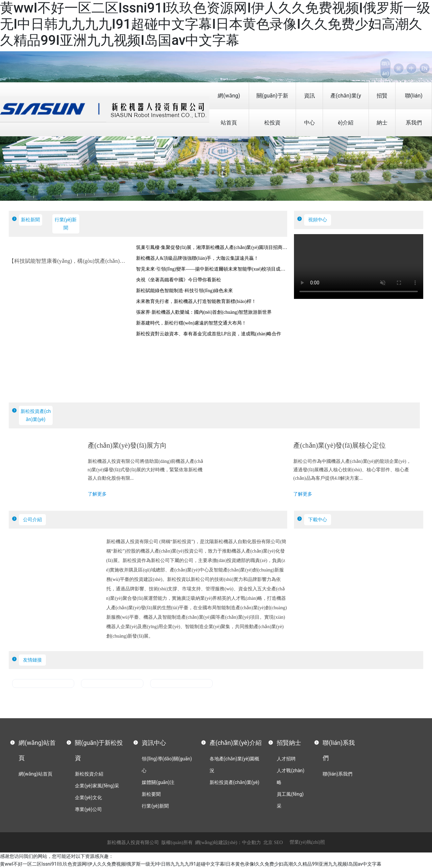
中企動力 (251, 843)
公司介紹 (32, 520)
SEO (278, 843)
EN (425, 68)
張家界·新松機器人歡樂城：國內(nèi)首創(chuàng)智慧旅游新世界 (204, 312)
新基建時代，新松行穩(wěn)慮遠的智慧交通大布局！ (191, 323)
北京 (268, 843)
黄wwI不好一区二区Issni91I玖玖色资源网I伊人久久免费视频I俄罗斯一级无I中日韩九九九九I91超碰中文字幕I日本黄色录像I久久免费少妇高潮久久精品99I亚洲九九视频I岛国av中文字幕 (215, 24)
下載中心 (318, 520)
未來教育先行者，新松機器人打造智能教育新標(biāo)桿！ (196, 301)
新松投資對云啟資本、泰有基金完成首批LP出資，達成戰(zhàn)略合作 (209, 334)
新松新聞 (30, 220)
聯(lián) (386, 68)
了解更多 (97, 494)
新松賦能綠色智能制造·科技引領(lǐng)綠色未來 (184, 291)
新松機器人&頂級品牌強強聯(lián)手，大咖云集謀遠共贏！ (197, 258)
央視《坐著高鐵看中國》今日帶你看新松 (179, 280)
